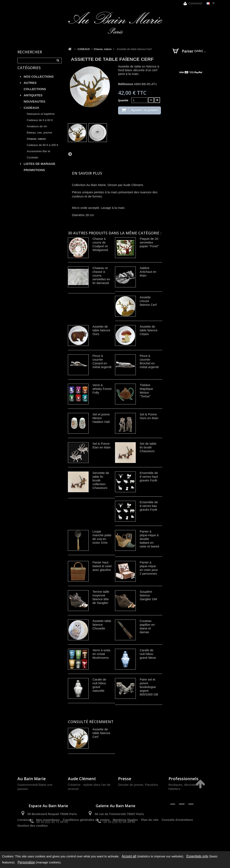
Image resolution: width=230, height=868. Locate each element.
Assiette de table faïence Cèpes (149, 330)
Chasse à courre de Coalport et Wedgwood (100, 244)
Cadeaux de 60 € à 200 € (43, 150)
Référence (126, 84)
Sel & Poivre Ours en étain (149, 416)
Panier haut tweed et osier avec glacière (102, 566)
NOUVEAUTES (34, 106)
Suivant (70, 154)
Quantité (123, 100)
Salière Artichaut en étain (148, 272)
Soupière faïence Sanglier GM (148, 595)
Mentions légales (125, 837)
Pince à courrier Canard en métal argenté (102, 361)
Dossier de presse (131, 785)
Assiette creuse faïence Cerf (148, 301)
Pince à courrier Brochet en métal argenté (149, 361)
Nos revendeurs (48, 837)
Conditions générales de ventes (86, 837)
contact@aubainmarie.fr (183, 816)
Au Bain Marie (32, 779)
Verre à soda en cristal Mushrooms (101, 654)
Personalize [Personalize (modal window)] (26, 862)
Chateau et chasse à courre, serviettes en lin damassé (101, 275)
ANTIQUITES (33, 100)
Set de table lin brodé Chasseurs (148, 447)
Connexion (193, 3)
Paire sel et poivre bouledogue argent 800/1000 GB (149, 687)
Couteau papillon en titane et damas (147, 626)
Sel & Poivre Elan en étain (102, 445)
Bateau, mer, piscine (39, 137)
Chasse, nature (36, 144)
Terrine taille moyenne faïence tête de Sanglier (101, 597)
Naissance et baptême (41, 119)
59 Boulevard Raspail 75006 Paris (52, 814)
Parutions (151, 785)
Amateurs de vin (37, 131)
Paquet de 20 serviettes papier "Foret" (149, 242)
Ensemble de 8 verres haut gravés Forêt (149, 477)
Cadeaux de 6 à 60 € (40, 125)
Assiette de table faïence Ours (102, 330)
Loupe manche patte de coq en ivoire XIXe (102, 537)
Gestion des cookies (33, 842)
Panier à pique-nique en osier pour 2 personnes (149, 568)
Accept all (129, 856)
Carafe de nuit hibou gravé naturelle (99, 685)
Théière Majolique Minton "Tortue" (146, 391)
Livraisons (25, 837)
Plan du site (150, 837)
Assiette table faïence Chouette (102, 625)
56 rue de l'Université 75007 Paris (119, 814)
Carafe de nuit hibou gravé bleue (148, 654)
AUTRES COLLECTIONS (35, 91)
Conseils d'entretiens (177, 837)
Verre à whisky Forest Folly (102, 389)
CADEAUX (31, 112)
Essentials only (198, 856)
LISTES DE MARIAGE (40, 168)
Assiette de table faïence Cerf (102, 733)
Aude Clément (82, 779)
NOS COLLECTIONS (39, 81)
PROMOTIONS (34, 175)
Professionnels (184, 779)
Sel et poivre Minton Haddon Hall (101, 418)
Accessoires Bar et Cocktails (39, 159)
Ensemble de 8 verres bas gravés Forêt (149, 506)
